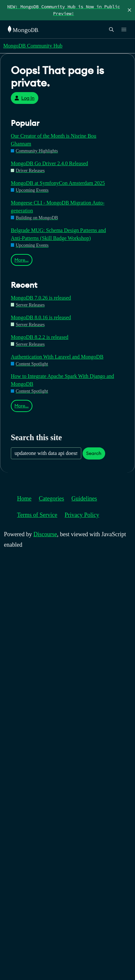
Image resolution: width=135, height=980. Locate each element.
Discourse (45, 534)
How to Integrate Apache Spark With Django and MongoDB (62, 380)
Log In (24, 98)
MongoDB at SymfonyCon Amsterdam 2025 (58, 183)
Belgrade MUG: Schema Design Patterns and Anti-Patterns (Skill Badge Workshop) (58, 234)
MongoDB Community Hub (33, 46)
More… (21, 260)
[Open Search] (111, 29)
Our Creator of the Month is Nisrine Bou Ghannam (54, 140)
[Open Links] (124, 29)
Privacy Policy (82, 515)
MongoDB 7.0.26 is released (41, 298)
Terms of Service (37, 515)
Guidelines (84, 499)
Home (24, 499)
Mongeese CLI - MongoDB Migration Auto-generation (58, 207)
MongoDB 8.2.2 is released (40, 337)
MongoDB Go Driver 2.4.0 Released (49, 163)
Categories (52, 499)
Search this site (36, 437)
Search (94, 453)
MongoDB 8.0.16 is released (41, 317)
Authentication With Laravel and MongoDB (57, 357)
